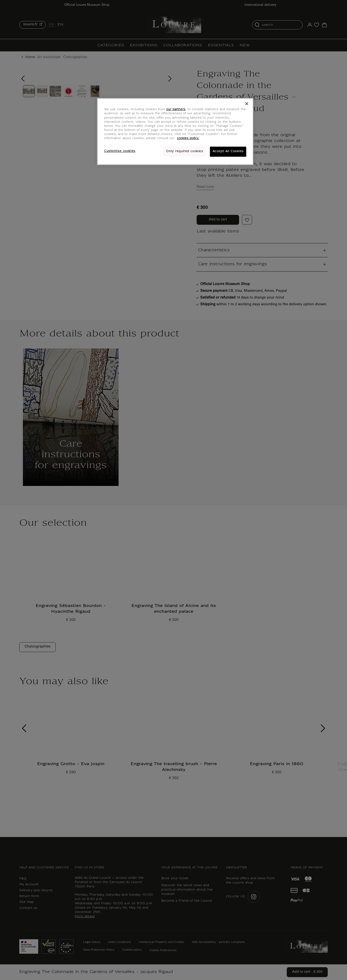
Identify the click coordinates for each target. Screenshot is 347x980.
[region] (175, 131)
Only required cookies (184, 151)
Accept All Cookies (228, 151)
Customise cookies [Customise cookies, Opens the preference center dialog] (120, 151)
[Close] (247, 104)
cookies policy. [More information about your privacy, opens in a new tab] (188, 138)
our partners (176, 109)
